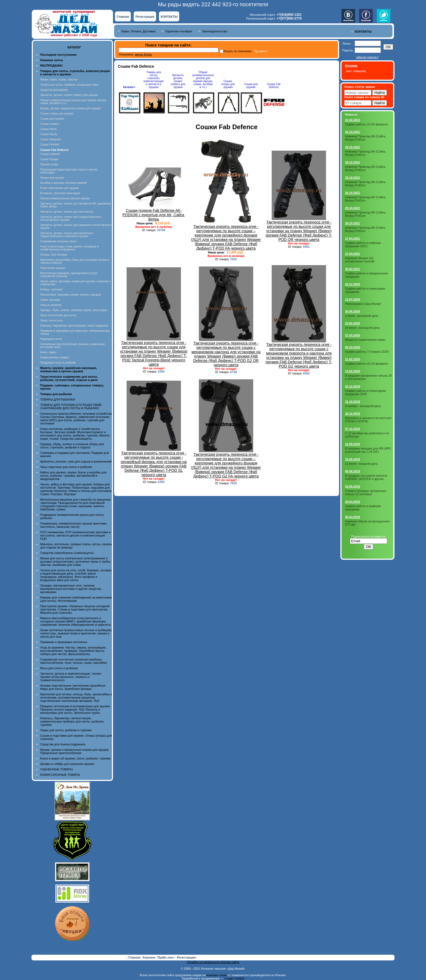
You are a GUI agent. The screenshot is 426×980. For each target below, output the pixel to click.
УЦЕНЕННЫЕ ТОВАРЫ (57, 769)
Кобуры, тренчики (51, 289)
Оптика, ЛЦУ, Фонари (54, 255)
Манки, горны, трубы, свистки (59, 80)
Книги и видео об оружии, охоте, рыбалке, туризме (75, 758)
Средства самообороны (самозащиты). (67, 553)
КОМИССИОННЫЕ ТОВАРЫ (60, 775)
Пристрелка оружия (53, 268)
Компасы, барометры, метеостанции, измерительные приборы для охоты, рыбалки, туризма (72, 721)
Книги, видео (48, 352)
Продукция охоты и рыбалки (58, 363)
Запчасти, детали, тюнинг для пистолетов (67, 212)
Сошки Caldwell (50, 154)
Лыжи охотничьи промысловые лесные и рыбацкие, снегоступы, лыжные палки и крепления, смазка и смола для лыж (76, 633)
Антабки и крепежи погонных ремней (63, 183)
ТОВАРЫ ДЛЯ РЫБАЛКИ (58, 399)
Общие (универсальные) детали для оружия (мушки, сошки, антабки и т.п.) (203, 80)
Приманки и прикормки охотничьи (64, 642)
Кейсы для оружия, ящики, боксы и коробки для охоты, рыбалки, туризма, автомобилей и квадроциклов (73, 476)
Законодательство (214, 31)
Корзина (149, 957)
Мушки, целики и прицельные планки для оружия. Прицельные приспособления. (75, 751)
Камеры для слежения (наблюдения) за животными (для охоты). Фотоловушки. (76, 599)
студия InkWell (234, 978)
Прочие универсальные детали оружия (65, 198)
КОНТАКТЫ (169, 17)
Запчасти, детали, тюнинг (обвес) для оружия (69, 95)
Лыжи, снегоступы (52, 320)
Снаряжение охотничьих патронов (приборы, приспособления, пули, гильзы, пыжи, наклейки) (73, 661)
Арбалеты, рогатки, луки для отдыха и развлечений (76, 461)
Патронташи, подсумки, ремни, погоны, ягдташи (71, 295)
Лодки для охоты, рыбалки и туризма (66, 730)
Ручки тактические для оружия (59, 188)
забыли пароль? (367, 57)
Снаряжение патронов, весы (58, 241)
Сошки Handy (49, 134)
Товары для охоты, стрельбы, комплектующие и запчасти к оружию (154, 80)
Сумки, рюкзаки (50, 300)
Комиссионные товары (54, 357)
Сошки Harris (48, 129)
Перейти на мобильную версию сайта (213, 962)
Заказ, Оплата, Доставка (138, 31)
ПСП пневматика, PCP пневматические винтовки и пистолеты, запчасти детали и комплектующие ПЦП (75, 535)
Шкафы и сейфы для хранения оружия (67, 764)
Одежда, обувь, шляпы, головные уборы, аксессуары (74, 310)
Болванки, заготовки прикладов (60, 193)
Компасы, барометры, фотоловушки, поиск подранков (74, 326)
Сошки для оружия (52, 119)
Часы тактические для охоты (58, 315)
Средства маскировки (54, 90)
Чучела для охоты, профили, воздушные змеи (69, 85)
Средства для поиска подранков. (63, 744)
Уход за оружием (51, 305)
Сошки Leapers (50, 124)
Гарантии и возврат (179, 31)
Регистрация (145, 17)
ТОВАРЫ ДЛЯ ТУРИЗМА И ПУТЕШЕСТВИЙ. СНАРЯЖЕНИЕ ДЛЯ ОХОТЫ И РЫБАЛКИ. (71, 407)
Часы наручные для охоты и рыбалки (66, 467)
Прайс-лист (167, 957)
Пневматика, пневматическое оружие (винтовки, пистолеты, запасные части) (74, 525)
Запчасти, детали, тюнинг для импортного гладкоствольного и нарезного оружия (67, 235)
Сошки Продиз (49, 159)
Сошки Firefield (50, 145)
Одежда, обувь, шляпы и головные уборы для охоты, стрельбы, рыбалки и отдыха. (72, 446)
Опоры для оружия (52, 178)
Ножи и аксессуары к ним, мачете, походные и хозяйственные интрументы (69, 248)
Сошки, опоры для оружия (57, 114)
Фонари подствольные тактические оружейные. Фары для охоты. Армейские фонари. (73, 687)
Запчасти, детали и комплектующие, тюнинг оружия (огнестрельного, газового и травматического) (71, 677)
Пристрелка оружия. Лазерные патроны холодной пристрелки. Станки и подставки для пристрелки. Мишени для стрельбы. (75, 609)
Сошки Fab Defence (274, 86)
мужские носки (217, 975)
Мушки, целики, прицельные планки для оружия (71, 108)
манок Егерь (143, 54)
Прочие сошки (49, 164)
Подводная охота (51, 339)
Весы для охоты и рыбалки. (59, 668)
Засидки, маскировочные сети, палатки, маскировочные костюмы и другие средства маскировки (71, 589)
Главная (123, 17)
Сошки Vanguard (51, 139)
